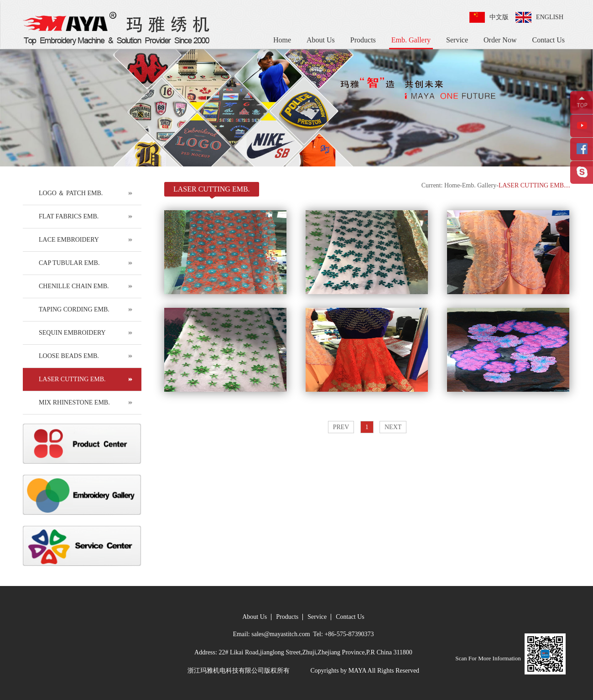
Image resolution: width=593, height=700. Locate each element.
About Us (321, 40)
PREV (341, 427)
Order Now (500, 40)
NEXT (393, 427)
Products (363, 40)
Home (282, 40)
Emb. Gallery (411, 40)
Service (457, 40)
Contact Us (548, 40)
